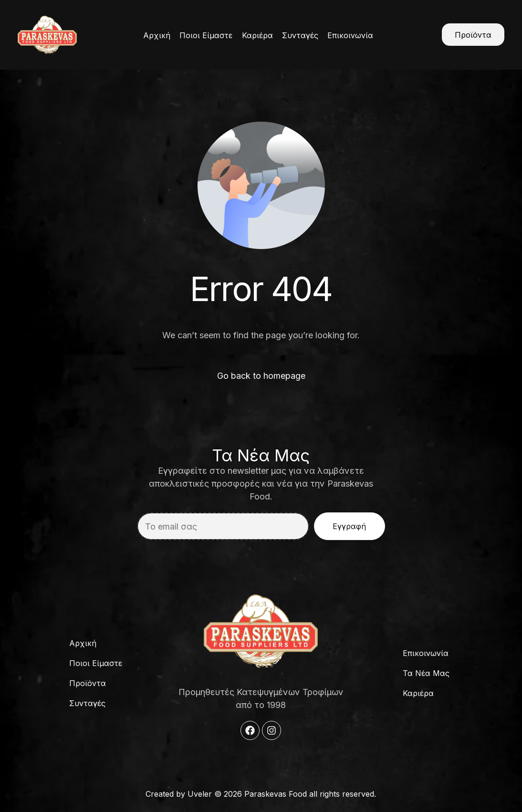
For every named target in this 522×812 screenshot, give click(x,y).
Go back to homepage (261, 376)
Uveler (200, 794)
